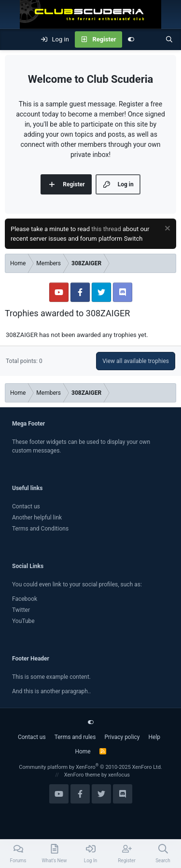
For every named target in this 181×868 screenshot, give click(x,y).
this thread (106, 229)
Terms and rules (75, 737)
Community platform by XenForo (90, 767)
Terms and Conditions (40, 529)
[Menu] (13, 39)
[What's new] (150, 39)
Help (155, 737)
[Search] (169, 39)
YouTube (23, 621)
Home (83, 751)
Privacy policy (122, 737)
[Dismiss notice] (166, 229)
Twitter (21, 610)
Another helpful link (37, 518)
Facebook (25, 599)
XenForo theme (82, 775)
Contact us (26, 506)
